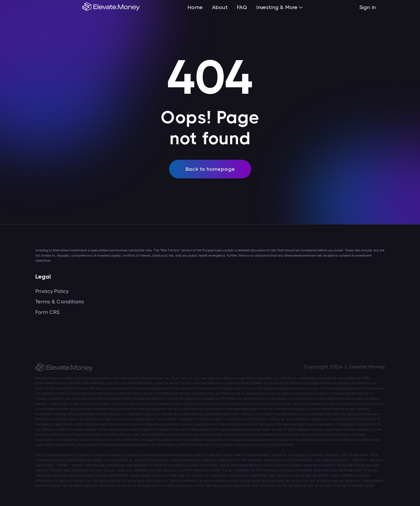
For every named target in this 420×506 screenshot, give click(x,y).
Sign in (367, 7)
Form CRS (47, 312)
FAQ (242, 7)
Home (195, 7)
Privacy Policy (52, 291)
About (220, 7)
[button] (280, 8)
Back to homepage (210, 173)
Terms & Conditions (60, 302)
